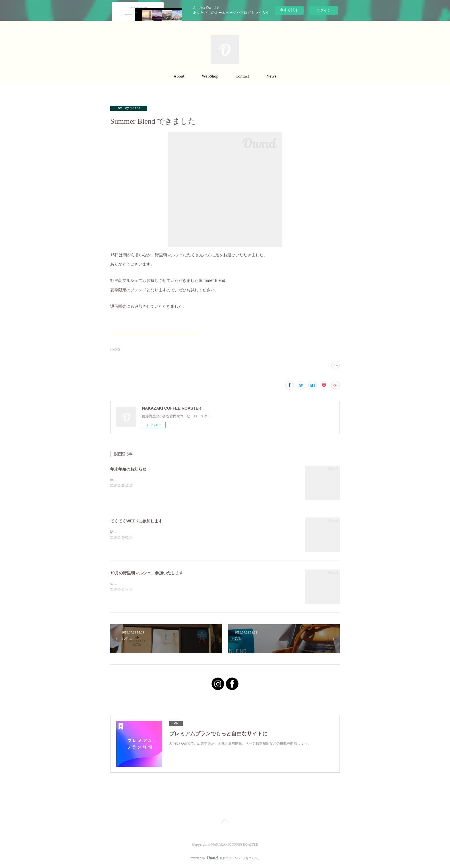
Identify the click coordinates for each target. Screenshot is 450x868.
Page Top (225, 822)
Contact (242, 76)
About (179, 76)
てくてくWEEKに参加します (136, 521)
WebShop (210, 76)
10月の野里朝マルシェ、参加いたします (147, 573)
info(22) (115, 349)
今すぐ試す (289, 10)
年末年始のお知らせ (128, 469)
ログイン (324, 10)
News (271, 76)
